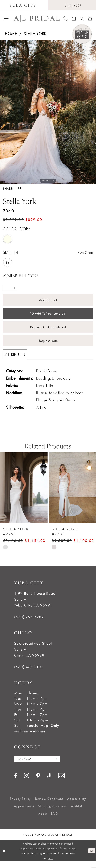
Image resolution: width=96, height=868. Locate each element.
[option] (48, 112)
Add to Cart (48, 301)
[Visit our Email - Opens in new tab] (61, 782)
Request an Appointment (48, 331)
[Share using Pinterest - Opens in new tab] (20, 189)
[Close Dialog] (4, 857)
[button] (6, 18)
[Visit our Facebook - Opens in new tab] (16, 782)
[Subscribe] (60, 765)
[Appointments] (74, 19)
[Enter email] (39, 765)
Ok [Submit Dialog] (91, 857)
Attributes (15, 360)
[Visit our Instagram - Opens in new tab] (27, 782)
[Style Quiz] (82, 34)
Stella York (35, 34)
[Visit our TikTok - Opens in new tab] (49, 782)
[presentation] (24, 493)
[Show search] (82, 19)
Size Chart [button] (85, 252)
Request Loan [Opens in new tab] (48, 346)
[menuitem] (6, 18)
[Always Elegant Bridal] (37, 18)
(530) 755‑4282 (29, 623)
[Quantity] (10, 289)
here (51, 865)
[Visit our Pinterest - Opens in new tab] (38, 783)
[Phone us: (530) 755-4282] (65, 18)
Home (11, 34)
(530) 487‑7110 (28, 673)
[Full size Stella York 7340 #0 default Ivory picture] (48, 112)
